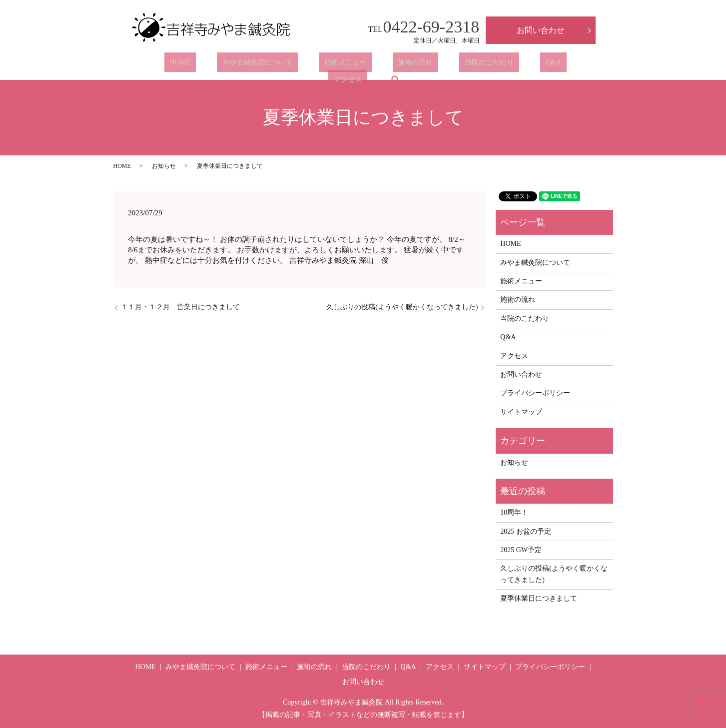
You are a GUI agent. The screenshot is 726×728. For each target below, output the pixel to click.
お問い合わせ (541, 30)
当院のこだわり (420, 65)
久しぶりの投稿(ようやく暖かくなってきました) (402, 307)
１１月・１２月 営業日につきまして (180, 307)
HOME (154, 65)
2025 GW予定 (521, 550)
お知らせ (164, 166)
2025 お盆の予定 (526, 531)
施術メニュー (297, 65)
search (558, 64)
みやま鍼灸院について (220, 65)
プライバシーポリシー (535, 393)
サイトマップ (521, 412)
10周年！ (514, 512)
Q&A (473, 65)
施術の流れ (357, 65)
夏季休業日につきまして (539, 598)
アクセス (516, 65)
